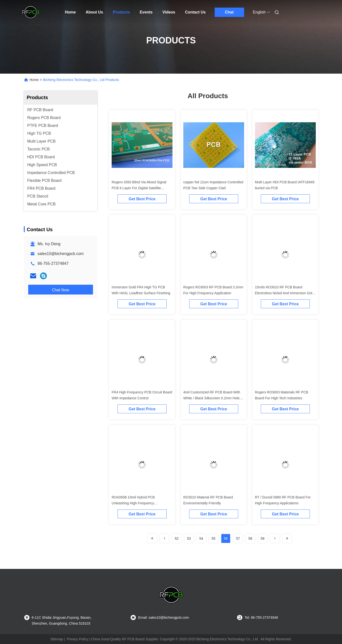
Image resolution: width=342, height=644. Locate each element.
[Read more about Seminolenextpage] (152, 538)
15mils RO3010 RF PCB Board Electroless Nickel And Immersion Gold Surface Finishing (284, 293)
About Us (94, 12)
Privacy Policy (77, 639)
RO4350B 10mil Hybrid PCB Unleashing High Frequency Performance (133, 503)
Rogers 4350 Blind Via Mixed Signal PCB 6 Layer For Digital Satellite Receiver (139, 188)
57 (238, 538)
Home (70, 12)
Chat (229, 12)
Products (121, 12)
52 (177, 538)
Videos (169, 12)
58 (250, 538)
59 (263, 538)
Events (146, 12)
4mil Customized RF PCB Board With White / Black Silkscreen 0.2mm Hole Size (212, 398)
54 (201, 538)
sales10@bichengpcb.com (61, 254)
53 (189, 538)
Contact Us (195, 12)
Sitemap (57, 639)
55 (213, 538)
